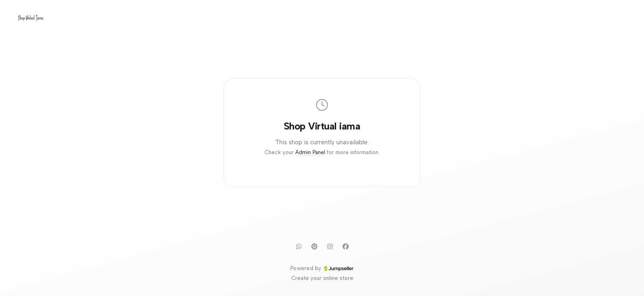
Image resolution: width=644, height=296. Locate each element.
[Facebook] (345, 246)
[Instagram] (330, 246)
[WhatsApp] (299, 246)
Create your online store (322, 278)
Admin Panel (310, 152)
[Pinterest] (314, 246)
